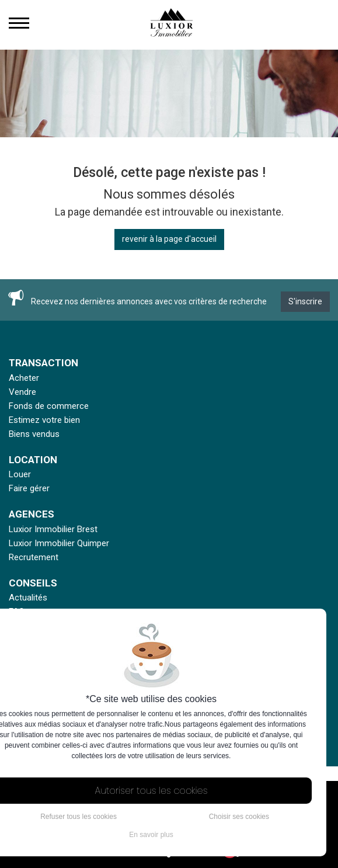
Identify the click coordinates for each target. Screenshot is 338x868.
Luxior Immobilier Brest (53, 529)
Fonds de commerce (49, 406)
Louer (20, 474)
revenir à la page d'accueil (169, 239)
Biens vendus (34, 434)
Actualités (28, 598)
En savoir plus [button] (151, 835)
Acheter (24, 378)
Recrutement (34, 557)
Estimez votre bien (44, 420)
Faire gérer (29, 488)
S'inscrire (305, 301)
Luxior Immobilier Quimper (59, 543)
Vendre (22, 392)
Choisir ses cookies (239, 817)
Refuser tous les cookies (79, 817)
